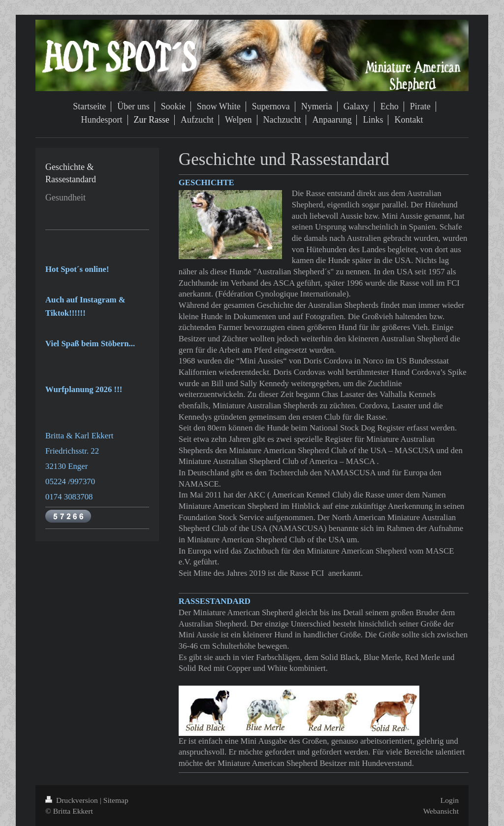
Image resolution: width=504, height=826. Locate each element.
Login (450, 800)
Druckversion (73, 800)
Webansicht (441, 811)
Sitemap (116, 800)
